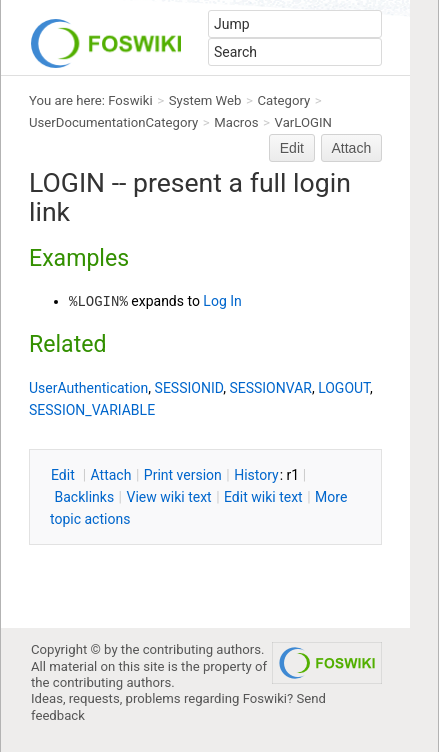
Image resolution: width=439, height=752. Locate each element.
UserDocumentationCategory (113, 122)
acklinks (84, 497)
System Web (205, 100)
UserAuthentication (88, 388)
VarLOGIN (303, 122)
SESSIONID (189, 388)
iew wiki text (169, 497)
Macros (236, 122)
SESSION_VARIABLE (92, 410)
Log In (222, 301)
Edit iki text (263, 497)
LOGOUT (344, 388)
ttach (111, 475)
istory (256, 475)
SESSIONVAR (270, 388)
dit (64, 475)
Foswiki (130, 100)
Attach (352, 148)
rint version (183, 475)
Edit (292, 148)
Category (284, 100)
